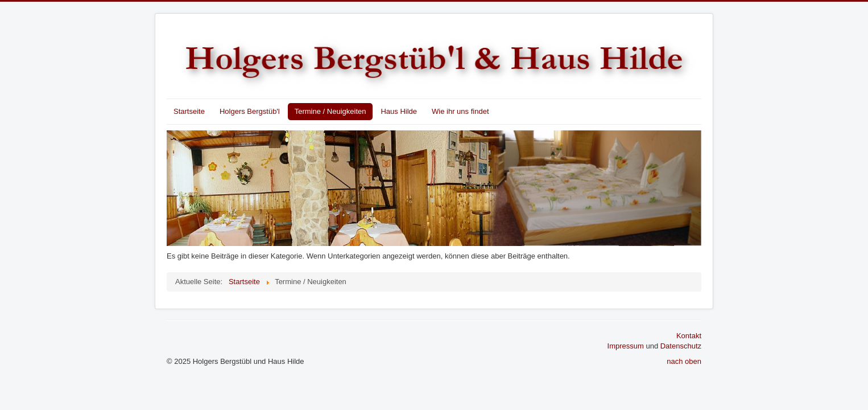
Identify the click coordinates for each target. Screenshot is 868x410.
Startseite (189, 111)
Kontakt (689, 336)
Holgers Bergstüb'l (250, 111)
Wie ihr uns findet (460, 111)
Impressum (626, 346)
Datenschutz (681, 346)
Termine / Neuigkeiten (330, 111)
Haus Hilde (399, 111)
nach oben (684, 361)
